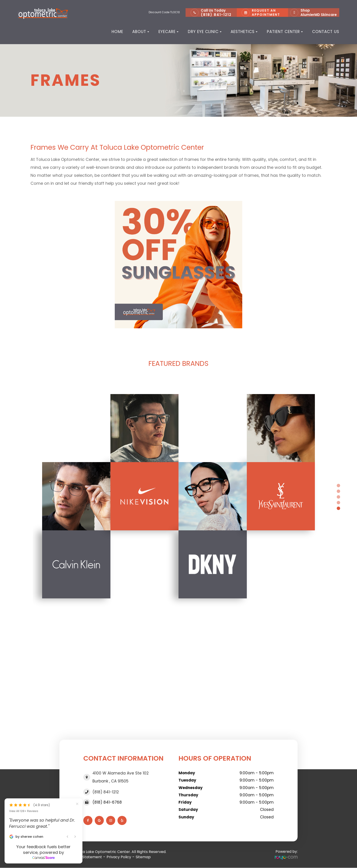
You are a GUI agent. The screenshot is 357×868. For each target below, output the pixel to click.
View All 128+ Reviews (24, 811)
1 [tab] (338, 485)
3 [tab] (338, 497)
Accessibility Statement (81, 857)
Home (117, 32)
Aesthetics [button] (244, 32)
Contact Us (326, 32)
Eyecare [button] (168, 32)
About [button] (141, 32)
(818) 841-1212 (216, 15)
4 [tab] (338, 502)
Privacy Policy (119, 857)
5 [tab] (338, 508)
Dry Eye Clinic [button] (205, 32)
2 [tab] (338, 491)
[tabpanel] (178, 496)
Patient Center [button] (285, 32)
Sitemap (143, 857)
